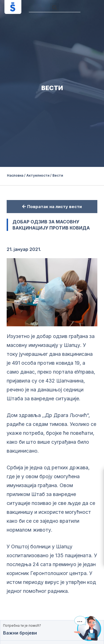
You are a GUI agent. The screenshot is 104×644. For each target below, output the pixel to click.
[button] (54, 7)
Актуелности (38, 175)
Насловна (15, 175)
